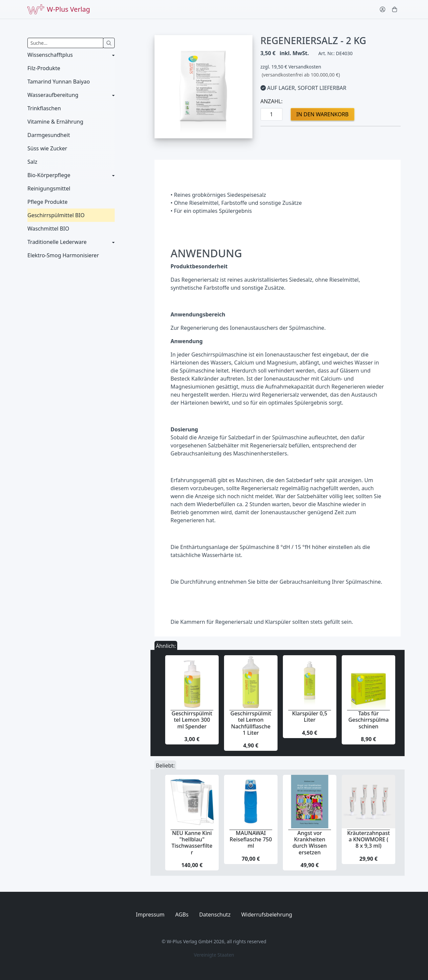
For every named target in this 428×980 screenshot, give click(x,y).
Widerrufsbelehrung (266, 915)
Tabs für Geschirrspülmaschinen (369, 720)
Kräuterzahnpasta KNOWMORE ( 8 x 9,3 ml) (368, 839)
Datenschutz (215, 915)
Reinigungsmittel (49, 188)
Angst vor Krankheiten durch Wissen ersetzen (310, 843)
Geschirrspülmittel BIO (56, 215)
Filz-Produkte (44, 68)
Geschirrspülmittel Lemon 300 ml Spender (192, 720)
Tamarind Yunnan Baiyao (59, 82)
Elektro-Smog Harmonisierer (63, 255)
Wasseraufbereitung (53, 95)
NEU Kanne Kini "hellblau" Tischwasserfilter (192, 843)
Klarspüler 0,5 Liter (309, 717)
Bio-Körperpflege (49, 175)
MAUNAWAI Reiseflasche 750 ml (251, 839)
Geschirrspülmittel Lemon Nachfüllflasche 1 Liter (251, 723)
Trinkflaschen (44, 108)
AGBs (182, 915)
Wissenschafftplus (50, 55)
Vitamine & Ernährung (55, 122)
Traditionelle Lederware (57, 242)
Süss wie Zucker (47, 148)
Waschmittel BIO (48, 229)
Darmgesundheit (49, 135)
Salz (32, 162)
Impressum (150, 915)
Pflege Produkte (47, 202)
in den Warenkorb (323, 114)
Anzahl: (272, 101)
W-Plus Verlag (59, 9)
